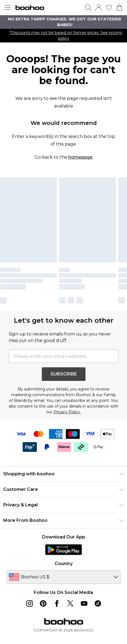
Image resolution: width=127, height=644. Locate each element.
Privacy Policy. (67, 412)
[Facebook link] (57, 603)
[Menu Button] (8, 8)
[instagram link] (29, 603)
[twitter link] (70, 603)
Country (64, 564)
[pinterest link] (43, 603)
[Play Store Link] (63, 550)
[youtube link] (84, 603)
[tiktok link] (98, 603)
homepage (80, 157)
